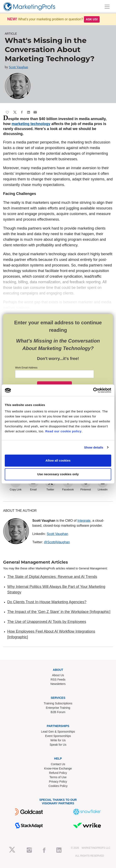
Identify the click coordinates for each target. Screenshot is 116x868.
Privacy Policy (58, 782)
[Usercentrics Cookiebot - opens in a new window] (93, 390)
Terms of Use (58, 777)
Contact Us (58, 764)
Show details (94, 447)
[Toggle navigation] (107, 7)
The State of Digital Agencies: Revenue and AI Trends (52, 577)
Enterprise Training (58, 708)
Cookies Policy (58, 786)
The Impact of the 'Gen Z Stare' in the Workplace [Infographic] (59, 612)
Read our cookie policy (63, 431)
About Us (58, 675)
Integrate (84, 521)
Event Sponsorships (58, 736)
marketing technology (31, 124)
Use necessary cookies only (58, 474)
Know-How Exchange (58, 768)
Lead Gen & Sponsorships (58, 732)
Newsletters (58, 684)
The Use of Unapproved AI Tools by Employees (47, 622)
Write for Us (58, 740)
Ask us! (92, 19)
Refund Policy (58, 773)
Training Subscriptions (58, 703)
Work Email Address (26, 368)
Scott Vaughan (19, 67)
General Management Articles (36, 562)
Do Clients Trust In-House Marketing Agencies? (47, 602)
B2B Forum (58, 712)
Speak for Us (58, 745)
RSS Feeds (58, 680)
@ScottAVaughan (57, 542)
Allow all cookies (58, 460)
